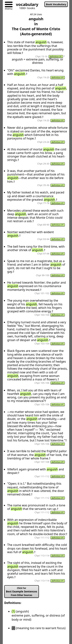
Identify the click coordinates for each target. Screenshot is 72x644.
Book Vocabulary (56, 4)
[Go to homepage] (26, 5)
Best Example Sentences (22, 592)
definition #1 (56, 56)
